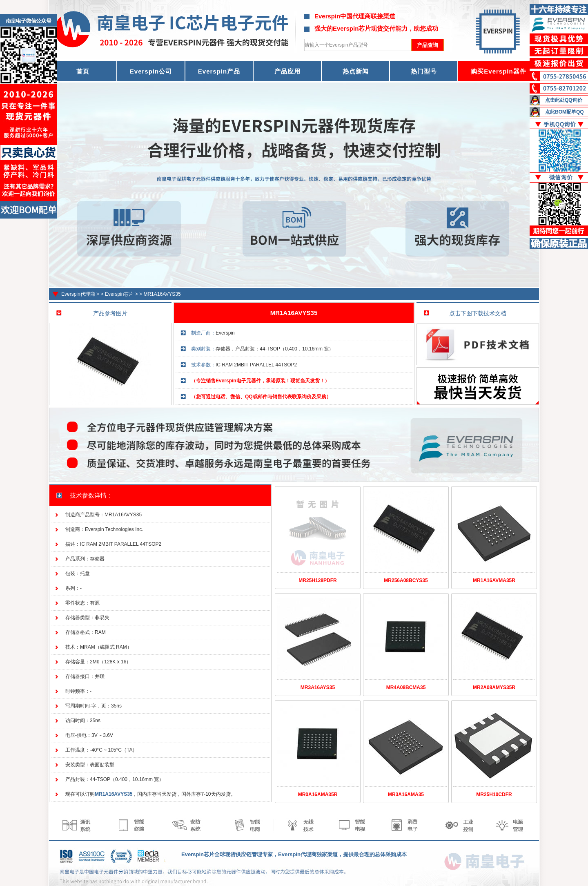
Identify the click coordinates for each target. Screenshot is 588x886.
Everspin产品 (219, 71)
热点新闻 (356, 71)
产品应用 (287, 71)
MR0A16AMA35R (318, 794)
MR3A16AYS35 (318, 687)
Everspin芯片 (119, 294)
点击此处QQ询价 (564, 100)
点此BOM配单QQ (565, 112)
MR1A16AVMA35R (494, 580)
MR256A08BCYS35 (406, 580)
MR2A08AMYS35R (494, 687)
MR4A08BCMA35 (406, 687)
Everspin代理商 (78, 294)
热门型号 (424, 71)
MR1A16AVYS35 (162, 294)
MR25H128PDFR (317, 580)
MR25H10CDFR (494, 794)
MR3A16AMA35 (406, 794)
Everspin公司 (151, 71)
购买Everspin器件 (498, 71)
